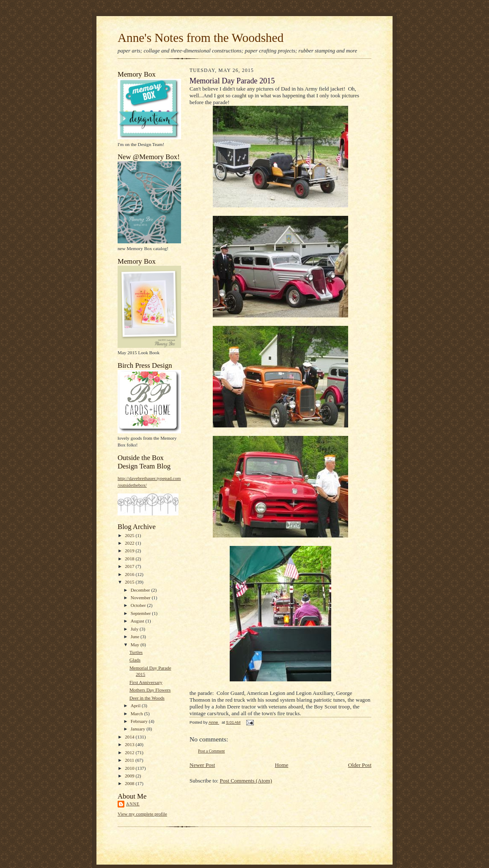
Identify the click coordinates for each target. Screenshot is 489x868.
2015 (130, 582)
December (141, 590)
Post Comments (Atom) (246, 781)
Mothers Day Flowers (150, 690)
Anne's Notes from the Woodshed (201, 38)
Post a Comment (212, 751)
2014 (130, 737)
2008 (130, 783)
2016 (130, 574)
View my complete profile (142, 814)
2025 (130, 535)
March (137, 714)
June (136, 637)
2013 (130, 744)
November (141, 598)
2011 (130, 760)
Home (282, 765)
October (139, 605)
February (140, 721)
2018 (130, 559)
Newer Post (202, 765)
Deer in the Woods (147, 698)
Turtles (136, 652)
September (141, 613)
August (138, 621)
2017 (130, 566)
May (136, 645)
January (139, 729)
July (135, 629)
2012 (130, 752)
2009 (130, 776)
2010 (130, 768)
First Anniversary (146, 682)
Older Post (360, 765)
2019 (130, 551)
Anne (133, 804)
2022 (130, 543)
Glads (135, 660)
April (136, 705)
